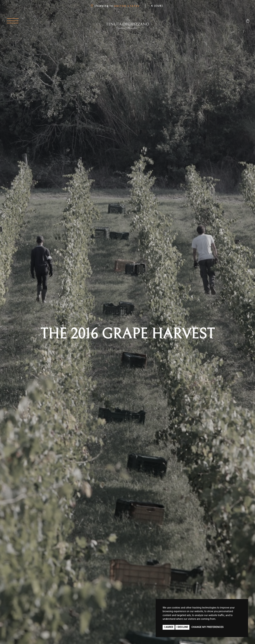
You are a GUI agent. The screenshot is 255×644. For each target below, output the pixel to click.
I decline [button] (182, 627)
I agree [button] (169, 627)
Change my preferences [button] (208, 627)
